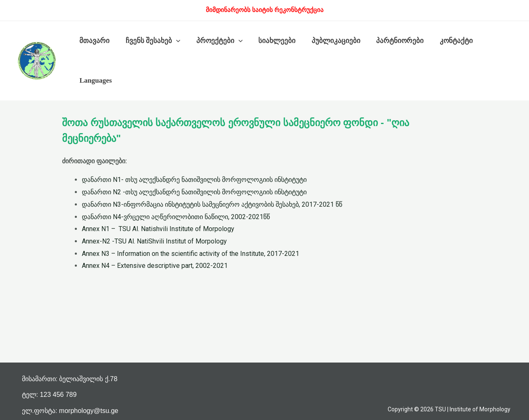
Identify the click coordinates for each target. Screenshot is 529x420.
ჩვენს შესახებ (150, 41)
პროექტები (214, 41)
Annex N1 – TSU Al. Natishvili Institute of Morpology (158, 229)
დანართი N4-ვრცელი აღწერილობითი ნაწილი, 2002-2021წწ (176, 217)
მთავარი (94, 41)
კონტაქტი (444, 41)
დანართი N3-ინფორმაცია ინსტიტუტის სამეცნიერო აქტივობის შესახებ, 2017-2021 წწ (212, 204)
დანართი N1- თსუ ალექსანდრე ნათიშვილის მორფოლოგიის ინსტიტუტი (194, 180)
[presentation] (173, 41)
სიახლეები (271, 41)
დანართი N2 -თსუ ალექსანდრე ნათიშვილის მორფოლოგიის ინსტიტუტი (194, 192)
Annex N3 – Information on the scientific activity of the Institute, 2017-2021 (191, 254)
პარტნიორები (390, 41)
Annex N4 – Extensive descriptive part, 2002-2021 (155, 266)
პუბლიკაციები (328, 41)
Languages (95, 80)
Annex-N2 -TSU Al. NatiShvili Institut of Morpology (154, 241)
